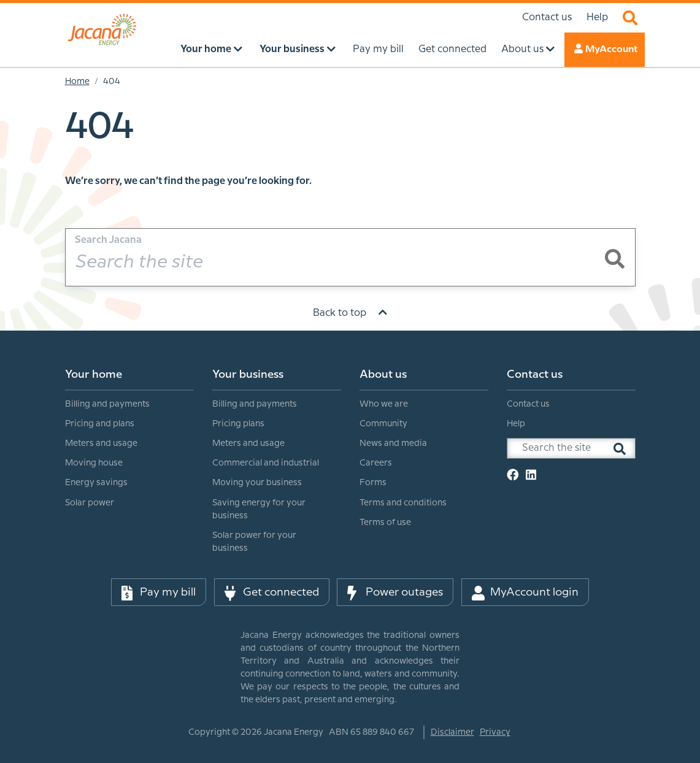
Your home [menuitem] (211, 49)
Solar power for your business (254, 542)
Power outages (395, 592)
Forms (373, 483)
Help (597, 17)
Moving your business (257, 483)
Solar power (90, 503)
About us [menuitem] (527, 49)
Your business (248, 374)
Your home (94, 374)
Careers (376, 463)
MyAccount (604, 49)
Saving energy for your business (259, 509)
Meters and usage (101, 443)
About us (383, 374)
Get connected (272, 592)
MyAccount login (525, 592)
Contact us (547, 17)
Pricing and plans (100, 424)
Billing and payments (107, 404)
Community (383, 424)
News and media (393, 443)
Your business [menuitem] (297, 49)
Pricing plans (238, 424)
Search (630, 18)
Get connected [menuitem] (451, 49)
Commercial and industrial (266, 463)
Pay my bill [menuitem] (376, 49)
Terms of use (385, 523)
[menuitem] (129, 437)
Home (77, 82)
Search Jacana (108, 240)
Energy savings (96, 483)
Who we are (384, 404)
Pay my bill (159, 592)
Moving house (94, 463)
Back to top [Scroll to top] (350, 312)
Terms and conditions (403, 503)
